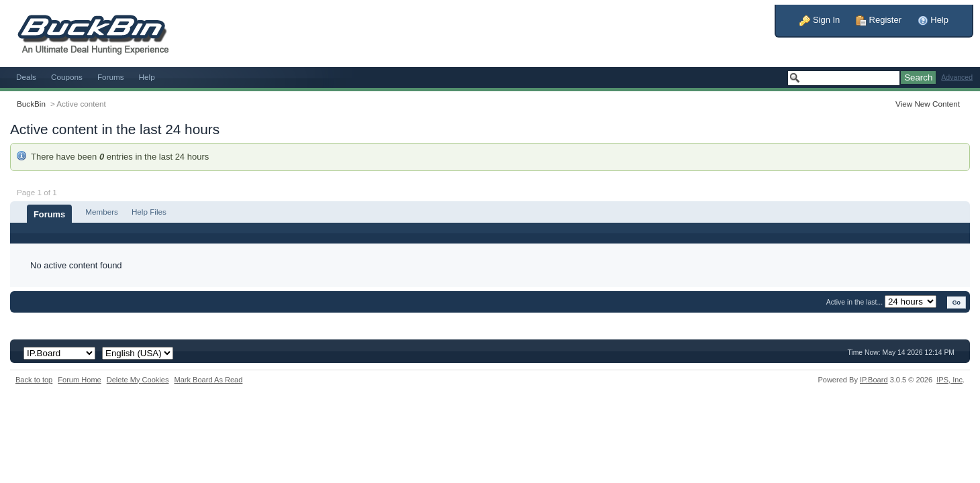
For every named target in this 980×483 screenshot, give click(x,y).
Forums (111, 77)
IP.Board (874, 380)
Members (102, 212)
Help (933, 20)
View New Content (928, 104)
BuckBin (31, 104)
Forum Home (79, 380)
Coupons (67, 77)
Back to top (34, 380)
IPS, (949, 380)
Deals (26, 77)
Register (879, 20)
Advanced (957, 77)
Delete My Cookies (138, 380)
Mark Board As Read (208, 380)
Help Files (149, 212)
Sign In (820, 20)
